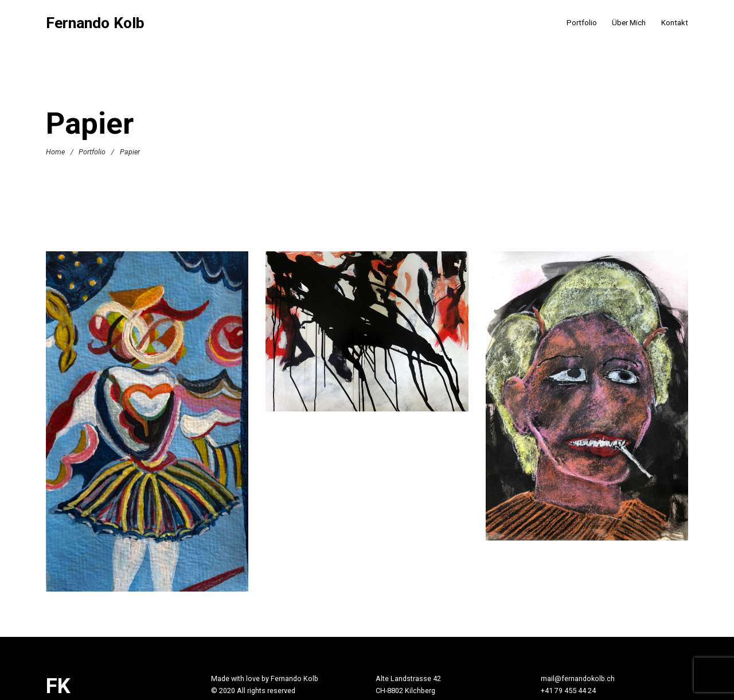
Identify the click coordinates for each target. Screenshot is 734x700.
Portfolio (582, 23)
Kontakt (675, 23)
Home (55, 152)
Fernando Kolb (95, 23)
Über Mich (629, 23)
